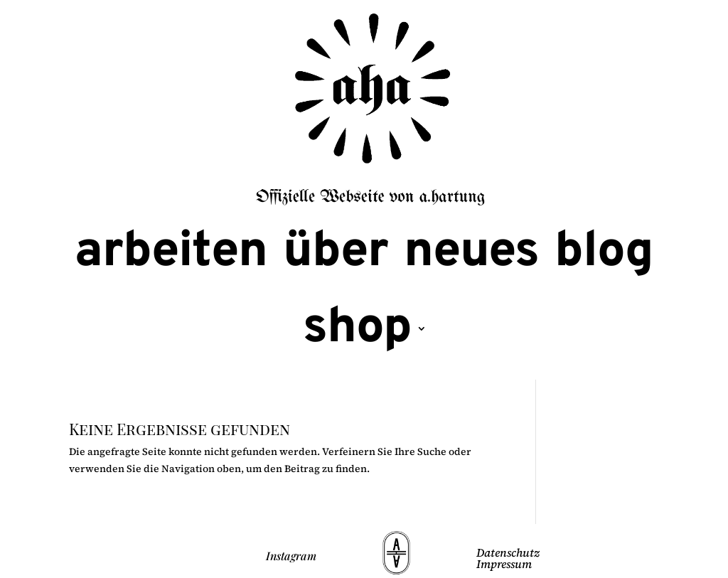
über (336, 253)
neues (471, 253)
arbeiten (171, 253)
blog (604, 253)
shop (357, 329)
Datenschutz (508, 552)
